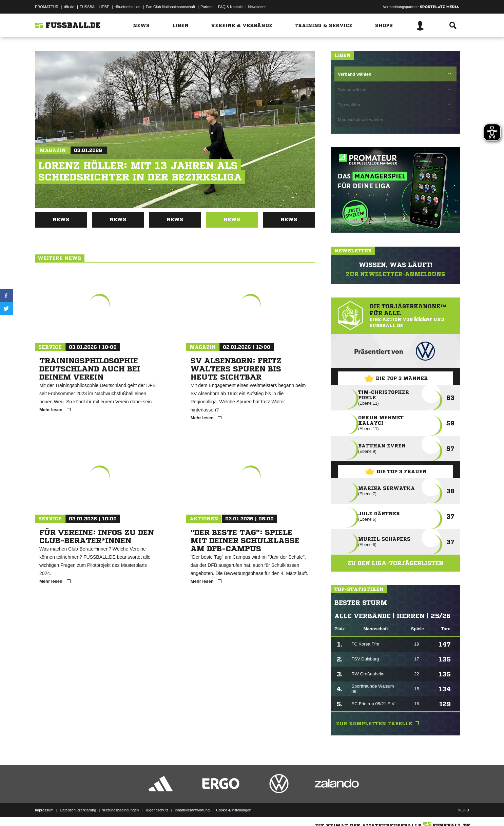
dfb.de (69, 7)
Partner (207, 7)
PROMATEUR (47, 7)
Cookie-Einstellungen (234, 810)
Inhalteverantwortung (192, 810)
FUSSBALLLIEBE (94, 7)
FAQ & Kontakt (230, 7)
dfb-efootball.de (128, 7)
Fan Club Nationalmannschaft (170, 7)
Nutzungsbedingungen (120, 810)
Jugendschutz (157, 810)
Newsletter (257, 7)
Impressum (44, 810)
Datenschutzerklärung (78, 810)
